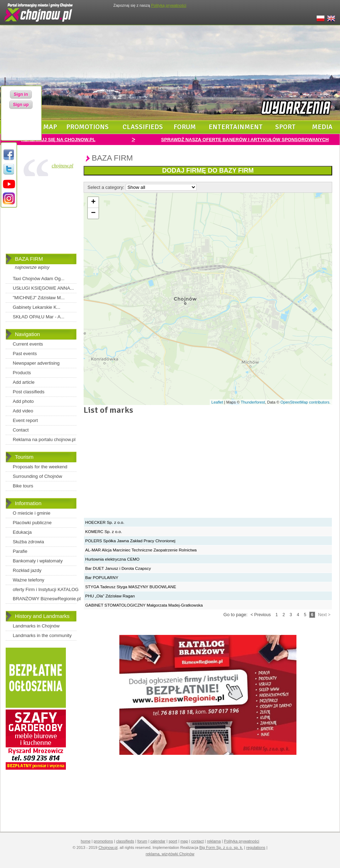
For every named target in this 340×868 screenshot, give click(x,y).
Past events (25, 354)
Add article (24, 382)
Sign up (21, 105)
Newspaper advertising (36, 363)
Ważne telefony (29, 580)
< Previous (260, 615)
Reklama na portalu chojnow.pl (44, 439)
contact (197, 841)
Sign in (21, 94)
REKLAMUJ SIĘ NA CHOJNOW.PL (58, 140)
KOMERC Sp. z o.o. (104, 531)
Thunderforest (253, 402)
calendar (158, 841)
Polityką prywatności (169, 5)
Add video (23, 411)
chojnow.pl (63, 166)
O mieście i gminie (32, 513)
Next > (324, 615)
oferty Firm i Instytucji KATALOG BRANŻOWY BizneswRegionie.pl (47, 594)
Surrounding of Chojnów (37, 476)
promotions (87, 127)
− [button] (93, 213)
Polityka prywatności (242, 841)
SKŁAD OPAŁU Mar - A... (39, 317)
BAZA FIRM (29, 259)
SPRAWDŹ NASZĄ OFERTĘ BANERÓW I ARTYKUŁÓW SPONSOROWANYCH (245, 140)
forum (185, 127)
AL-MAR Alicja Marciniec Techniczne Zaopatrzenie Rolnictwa (141, 550)
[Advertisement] (41, 216)
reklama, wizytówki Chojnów (170, 854)
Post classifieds (29, 392)
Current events (28, 344)
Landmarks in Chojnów (36, 626)
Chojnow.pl (108, 847)
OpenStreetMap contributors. (305, 402)
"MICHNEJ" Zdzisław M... (39, 298)
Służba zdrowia (28, 542)
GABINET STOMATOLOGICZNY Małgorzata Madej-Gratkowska (144, 605)
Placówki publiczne (32, 523)
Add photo (23, 401)
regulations (256, 847)
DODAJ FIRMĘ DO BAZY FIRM (208, 170)
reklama (214, 841)
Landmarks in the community (42, 635)
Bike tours (23, 486)
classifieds (143, 127)
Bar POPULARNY (102, 577)
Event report (25, 420)
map (50, 127)
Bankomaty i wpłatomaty (38, 561)
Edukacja (22, 532)
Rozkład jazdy (27, 570)
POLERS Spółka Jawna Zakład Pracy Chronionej (131, 541)
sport (285, 127)
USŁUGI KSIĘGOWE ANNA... (43, 288)
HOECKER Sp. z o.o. (105, 522)
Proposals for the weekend (40, 467)
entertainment (236, 127)
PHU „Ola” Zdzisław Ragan (110, 596)
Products (22, 373)
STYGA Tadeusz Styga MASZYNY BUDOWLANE (131, 587)
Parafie (20, 551)
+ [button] (93, 202)
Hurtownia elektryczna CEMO (112, 559)
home (86, 841)
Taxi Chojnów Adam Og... (39, 279)
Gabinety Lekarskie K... (36, 307)
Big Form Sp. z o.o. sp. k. (221, 847)
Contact (21, 430)
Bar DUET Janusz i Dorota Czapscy (118, 568)
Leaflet (217, 402)
